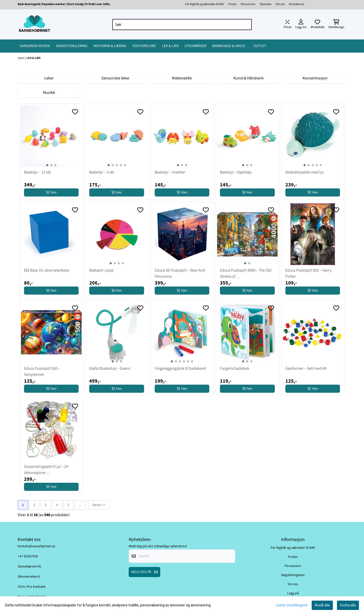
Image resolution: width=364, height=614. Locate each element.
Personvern (248, 4)
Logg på (293, 593)
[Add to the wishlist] (75, 112)
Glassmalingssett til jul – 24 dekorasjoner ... (46, 470)
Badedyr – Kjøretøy (236, 172)
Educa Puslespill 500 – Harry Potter (308, 273)
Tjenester (266, 4)
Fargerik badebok (234, 368)
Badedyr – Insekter (170, 172)
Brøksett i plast (101, 270)
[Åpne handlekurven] (336, 25)
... (80, 505)
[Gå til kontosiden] (301, 25)
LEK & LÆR (33, 58)
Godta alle (348, 605)
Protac (232, 4)
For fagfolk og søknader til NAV (205, 4)
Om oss (280, 4)
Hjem (21, 58)
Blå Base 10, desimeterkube (47, 270)
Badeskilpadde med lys (304, 172)
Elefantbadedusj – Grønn (110, 368)
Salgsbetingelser (293, 575)
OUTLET (260, 46)
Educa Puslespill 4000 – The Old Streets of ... (246, 273)
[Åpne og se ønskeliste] (317, 25)
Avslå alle (322, 605)
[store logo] (34, 24)
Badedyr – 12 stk (37, 172)
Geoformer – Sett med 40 (306, 368)
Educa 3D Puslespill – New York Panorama (180, 273)
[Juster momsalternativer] (287, 25)
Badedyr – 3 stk (102, 172)
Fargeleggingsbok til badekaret (180, 368)
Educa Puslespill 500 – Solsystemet (42, 371)
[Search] (247, 25)
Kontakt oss (297, 4)
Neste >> (99, 505)
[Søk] (182, 25)
